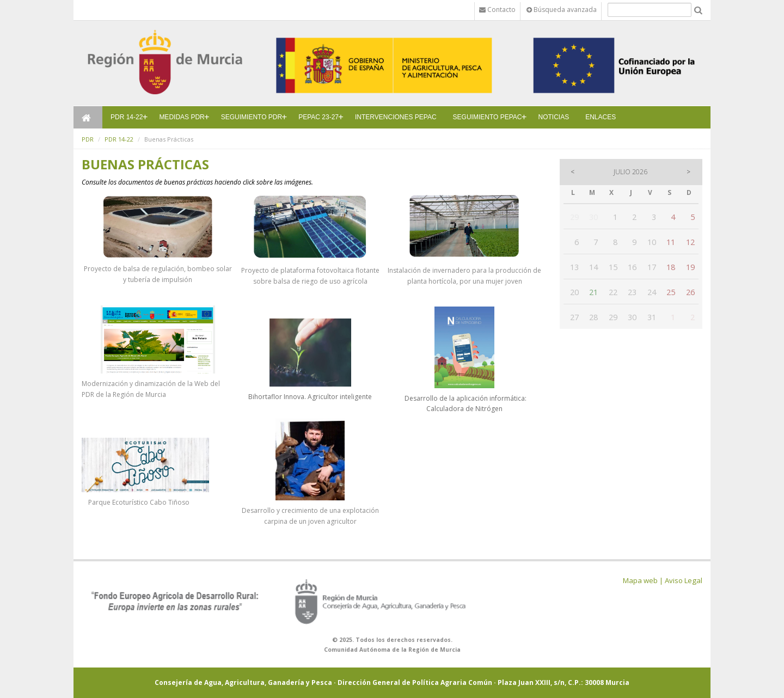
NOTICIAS (554, 117)
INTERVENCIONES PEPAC (396, 117)
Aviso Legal (684, 580)
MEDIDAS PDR (182, 117)
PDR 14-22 (127, 117)
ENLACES (601, 117)
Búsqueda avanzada (562, 10)
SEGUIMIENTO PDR (252, 117)
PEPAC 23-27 (318, 117)
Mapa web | (643, 580)
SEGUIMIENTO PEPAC (488, 117)
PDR (88, 139)
